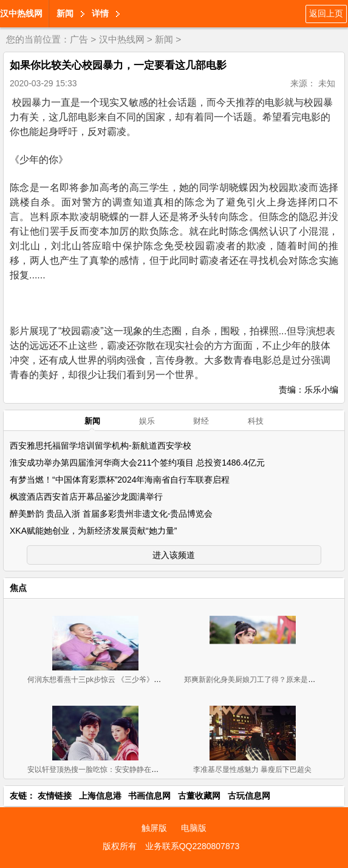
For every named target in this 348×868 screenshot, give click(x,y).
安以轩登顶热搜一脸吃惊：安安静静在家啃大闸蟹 (107, 770)
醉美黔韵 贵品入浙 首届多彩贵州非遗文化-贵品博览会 (111, 514)
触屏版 (154, 828)
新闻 (65, 13)
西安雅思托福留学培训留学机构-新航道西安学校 (101, 446)
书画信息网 (149, 796)
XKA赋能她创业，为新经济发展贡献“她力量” (93, 531)
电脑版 (194, 828)
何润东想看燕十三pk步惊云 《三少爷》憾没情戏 (105, 680)
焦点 (18, 588)
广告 (79, 39)
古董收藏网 (199, 796)
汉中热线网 (21, 13)
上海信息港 (100, 796)
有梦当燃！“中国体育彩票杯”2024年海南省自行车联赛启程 (120, 480)
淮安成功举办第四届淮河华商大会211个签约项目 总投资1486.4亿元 (137, 463)
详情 (100, 13)
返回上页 (326, 13)
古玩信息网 (249, 796)
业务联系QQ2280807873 (193, 846)
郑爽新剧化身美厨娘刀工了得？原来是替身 (253, 680)
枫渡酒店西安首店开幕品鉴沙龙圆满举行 (86, 497)
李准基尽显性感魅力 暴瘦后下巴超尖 (252, 770)
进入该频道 (174, 555)
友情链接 (55, 796)
